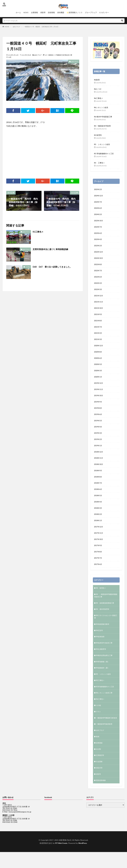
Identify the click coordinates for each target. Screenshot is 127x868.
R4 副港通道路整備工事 (106, 612)
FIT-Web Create (61, 860)
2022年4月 (98, 285)
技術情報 (51, 12)
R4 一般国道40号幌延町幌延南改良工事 (106, 605)
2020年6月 (98, 362)
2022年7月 (98, 272)
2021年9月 (98, 317)
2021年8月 (98, 324)
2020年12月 (99, 349)
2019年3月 (98, 439)
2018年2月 (98, 522)
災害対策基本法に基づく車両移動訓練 (51, 249)
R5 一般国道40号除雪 (102, 126)
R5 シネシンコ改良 (102, 144)
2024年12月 (99, 196)
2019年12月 (99, 388)
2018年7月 (98, 490)
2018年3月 (98, 515)
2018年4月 (98, 509)
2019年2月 (98, 445)
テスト (99, 724)
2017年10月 (99, 547)
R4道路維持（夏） (103, 679)
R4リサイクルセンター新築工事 (106, 626)
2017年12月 (99, 535)
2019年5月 (98, 426)
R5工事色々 (101, 692)
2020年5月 (98, 368)
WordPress (83, 860)
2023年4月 (98, 240)
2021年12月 (99, 298)
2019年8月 (98, 413)
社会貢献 (99, 777)
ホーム (18, 12)
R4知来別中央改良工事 (105, 653)
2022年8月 (98, 266)
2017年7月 (98, 567)
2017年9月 (98, 554)
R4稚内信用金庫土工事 (105, 666)
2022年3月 (98, 292)
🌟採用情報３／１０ (74, 12)
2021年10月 (99, 311)
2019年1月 (98, 452)
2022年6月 (98, 279)
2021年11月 (99, 304)
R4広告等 (100, 641)
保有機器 (61, 12)
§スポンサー (104, 12)
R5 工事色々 (99, 163)
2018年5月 (98, 503)
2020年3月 (98, 375)
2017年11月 (99, 541)
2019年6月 (98, 420)
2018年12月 (99, 458)
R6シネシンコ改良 (101, 107)
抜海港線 (99, 758)
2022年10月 (99, 260)
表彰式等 (99, 784)
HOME (7, 27)
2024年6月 (98, 209)
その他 (28, 267)
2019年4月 (98, 432)
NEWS (26, 12)
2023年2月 (98, 247)
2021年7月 (98, 330)
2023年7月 (98, 228)
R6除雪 (97, 80)
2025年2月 (98, 189)
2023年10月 (99, 221)
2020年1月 (98, 381)
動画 (98, 752)
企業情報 (34, 12)
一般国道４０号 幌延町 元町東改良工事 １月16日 (41, 27)
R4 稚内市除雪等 (103, 619)
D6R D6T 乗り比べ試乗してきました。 (54, 267)
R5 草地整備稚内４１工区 (104, 154)
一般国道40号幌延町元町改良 (106, 731)
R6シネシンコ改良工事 (105, 704)
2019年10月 (99, 400)
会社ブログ (16, 27)
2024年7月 (98, 202)
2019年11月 (99, 394)
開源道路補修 (101, 797)
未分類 (99, 765)
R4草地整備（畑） (103, 673)
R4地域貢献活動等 (103, 634)
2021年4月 (98, 336)
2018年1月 (98, 528)
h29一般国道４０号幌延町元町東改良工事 (58, 55)
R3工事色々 (38, 232)
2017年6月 (98, 573)
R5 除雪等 (98, 135)
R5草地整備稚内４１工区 (106, 698)
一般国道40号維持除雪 (105, 739)
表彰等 (43, 12)
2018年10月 (99, 471)
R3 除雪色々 (101, 597)
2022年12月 (99, 253)
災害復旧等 (100, 771)
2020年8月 (98, 356)
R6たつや (98, 89)
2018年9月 (98, 477)
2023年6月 (98, 234)
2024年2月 (98, 215)
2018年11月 (99, 464)
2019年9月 (98, 407)
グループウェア (91, 12)
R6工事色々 (99, 98)
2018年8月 (98, 483)
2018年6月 (98, 496)
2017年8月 (98, 560)
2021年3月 (98, 343)
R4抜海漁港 (101, 647)
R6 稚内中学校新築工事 (103, 117)
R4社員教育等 (101, 660)
